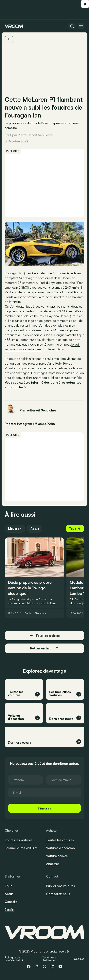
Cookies (79, 959)
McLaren (15, 529)
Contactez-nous (58, 894)
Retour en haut (44, 648)
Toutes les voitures (19, 840)
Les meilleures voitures (21, 848)
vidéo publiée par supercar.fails (61, 378)
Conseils (11, 902)
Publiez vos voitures (61, 886)
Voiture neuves (57, 856)
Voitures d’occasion (60, 848)
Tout (8, 886)
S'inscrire (44, 808)
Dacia (28, 613)
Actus (35, 529)
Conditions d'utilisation (49, 959)
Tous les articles (44, 635)
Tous (75, 529)
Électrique (40, 613)
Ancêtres (53, 864)
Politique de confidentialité (14, 959)
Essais (9, 910)
